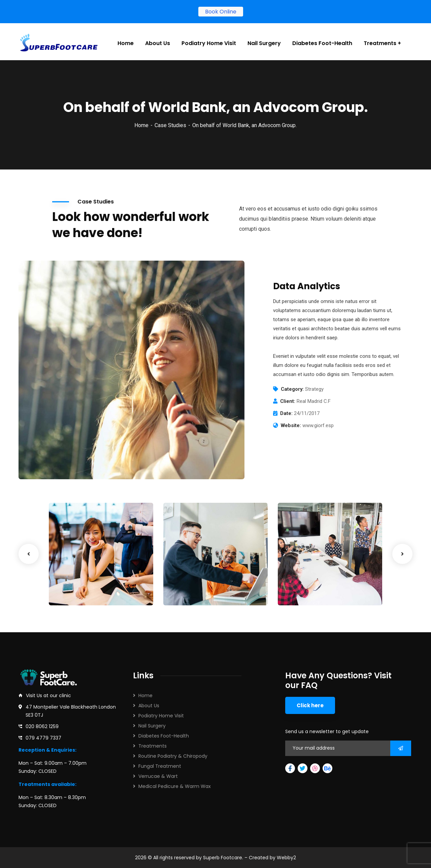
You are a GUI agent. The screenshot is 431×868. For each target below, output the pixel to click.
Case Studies (170, 122)
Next (402, 551)
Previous (29, 551)
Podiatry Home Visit (161, 716)
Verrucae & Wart (158, 776)
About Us (149, 706)
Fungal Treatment (160, 766)
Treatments (153, 746)
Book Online (221, 12)
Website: (291, 422)
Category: (292, 386)
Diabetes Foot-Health (164, 736)
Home (141, 122)
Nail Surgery (152, 726)
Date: (286, 410)
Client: (288, 398)
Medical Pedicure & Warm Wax (175, 786)
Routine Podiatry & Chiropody (173, 756)
